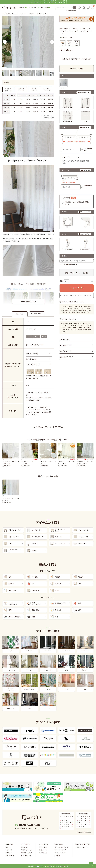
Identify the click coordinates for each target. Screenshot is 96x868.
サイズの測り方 (26, 844)
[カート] (93, 8)
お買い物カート (10, 855)
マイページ (9, 850)
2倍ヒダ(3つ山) (31, 359)
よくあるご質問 (65, 340)
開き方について (85, 212)
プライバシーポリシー (82, 847)
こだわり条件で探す (71, 10)
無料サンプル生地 (26, 850)
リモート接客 (43, 847)
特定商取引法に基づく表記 (83, 844)
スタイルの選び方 (84, 92)
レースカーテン (23, 14)
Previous (5, 42)
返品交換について (66, 345)
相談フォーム (43, 850)
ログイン (8, 847)
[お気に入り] (84, 8)
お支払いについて (66, 351)
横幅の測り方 (85, 127)
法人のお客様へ (59, 844)
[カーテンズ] (9, 7)
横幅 (64, 127)
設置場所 (65, 256)
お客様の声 (24, 847)
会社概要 (57, 855)
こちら (76, 312)
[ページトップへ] (91, 864)
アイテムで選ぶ (14, 14)
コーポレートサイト (60, 853)
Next (52, 42)
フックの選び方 (85, 234)
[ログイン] (89, 8)
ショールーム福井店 (60, 850)
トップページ (6, 14)
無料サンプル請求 (77, 69)
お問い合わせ (43, 853)
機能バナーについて (27, 853)
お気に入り (9, 853)
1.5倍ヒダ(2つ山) (32, 354)
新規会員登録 (9, 844)
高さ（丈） (66, 170)
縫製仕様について (26, 855)
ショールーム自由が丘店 (62, 847)
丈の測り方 (86, 170)
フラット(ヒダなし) (33, 364)
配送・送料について (66, 357)
